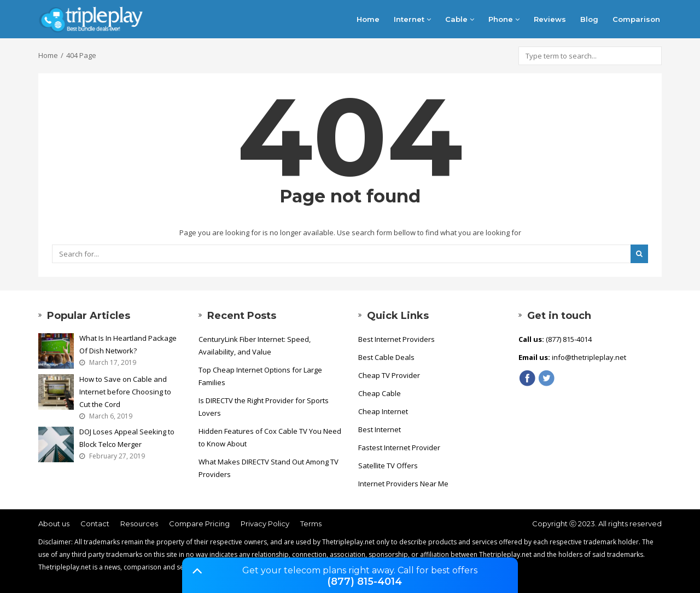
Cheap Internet (383, 411)
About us (54, 524)
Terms (311, 524)
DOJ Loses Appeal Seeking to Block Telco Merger (127, 438)
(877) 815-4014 (364, 582)
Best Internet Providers (396, 339)
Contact (95, 524)
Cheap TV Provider (389, 375)
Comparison (636, 19)
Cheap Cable (380, 393)
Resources (139, 524)
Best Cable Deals (386, 357)
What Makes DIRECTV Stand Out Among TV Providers (269, 468)
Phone (504, 19)
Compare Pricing (199, 524)
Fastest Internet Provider (399, 447)
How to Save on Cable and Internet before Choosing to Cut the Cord (125, 392)
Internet (412, 19)
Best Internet (380, 429)
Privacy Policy (265, 524)
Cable (460, 19)
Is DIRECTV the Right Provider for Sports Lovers (264, 407)
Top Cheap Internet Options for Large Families (260, 376)
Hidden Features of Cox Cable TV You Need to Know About (270, 437)
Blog (589, 19)
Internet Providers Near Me (403, 484)
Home (368, 19)
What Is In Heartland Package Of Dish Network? (128, 344)
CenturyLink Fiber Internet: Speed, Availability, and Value (255, 345)
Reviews (550, 19)
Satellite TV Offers (388, 466)
